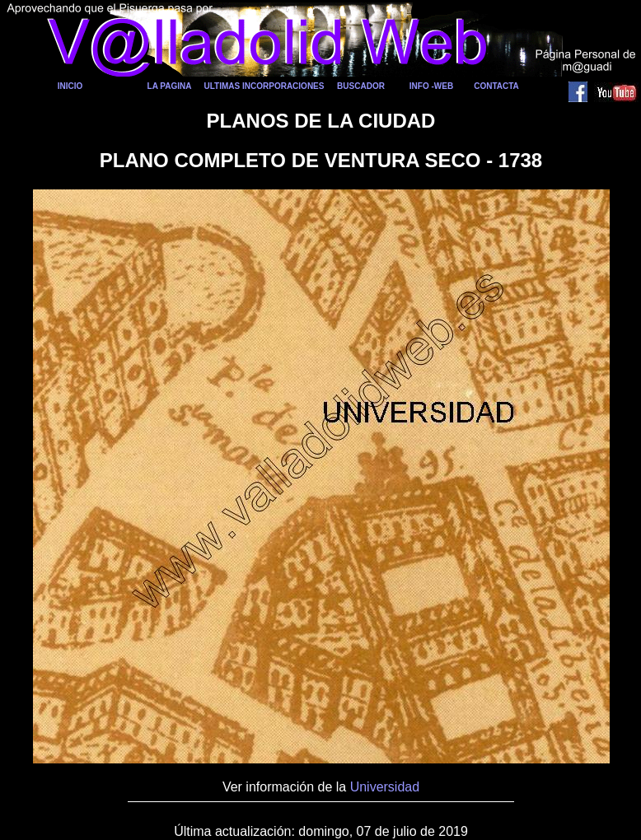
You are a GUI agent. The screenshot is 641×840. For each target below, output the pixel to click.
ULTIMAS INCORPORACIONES (264, 86)
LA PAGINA (170, 86)
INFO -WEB (431, 86)
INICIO (70, 86)
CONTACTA (496, 86)
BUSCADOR (361, 86)
